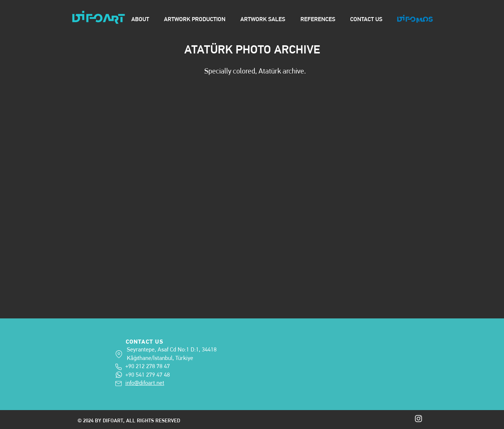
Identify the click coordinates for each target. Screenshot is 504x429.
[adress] (119, 354)
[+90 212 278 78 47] (119, 367)
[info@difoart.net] (119, 384)
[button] (255, 189)
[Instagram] (419, 418)
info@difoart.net (145, 383)
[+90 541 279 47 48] (119, 375)
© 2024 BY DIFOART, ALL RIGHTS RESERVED (130, 420)
